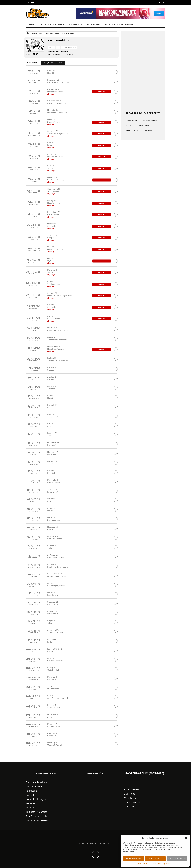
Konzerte (31, 803)
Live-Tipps (129, 794)
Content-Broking (35, 786)
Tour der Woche (132, 802)
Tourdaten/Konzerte (37, 812)
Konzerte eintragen (119, 24)
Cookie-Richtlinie (143, 864)
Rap (58, 47)
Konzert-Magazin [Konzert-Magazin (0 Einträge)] (150, 120)
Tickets (30, 2)
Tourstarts (129, 806)
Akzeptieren (133, 859)
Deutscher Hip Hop (69, 47)
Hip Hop (52, 47)
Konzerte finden (53, 24)
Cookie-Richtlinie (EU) (37, 820)
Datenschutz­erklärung (157, 864)
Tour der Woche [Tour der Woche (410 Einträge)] (133, 130)
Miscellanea (130, 798)
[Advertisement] (143, 72)
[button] (186, 838)
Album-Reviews (132, 790)
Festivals (76, 24)
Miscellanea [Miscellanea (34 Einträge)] (144, 125)
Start (32, 24)
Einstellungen (177, 859)
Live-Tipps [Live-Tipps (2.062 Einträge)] (130, 125)
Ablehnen (155, 859)
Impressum (170, 864)
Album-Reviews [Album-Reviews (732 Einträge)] (132, 120)
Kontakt (30, 795)
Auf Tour (94, 24)
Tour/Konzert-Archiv (37, 816)
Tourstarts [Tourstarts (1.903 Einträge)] (149, 130)
